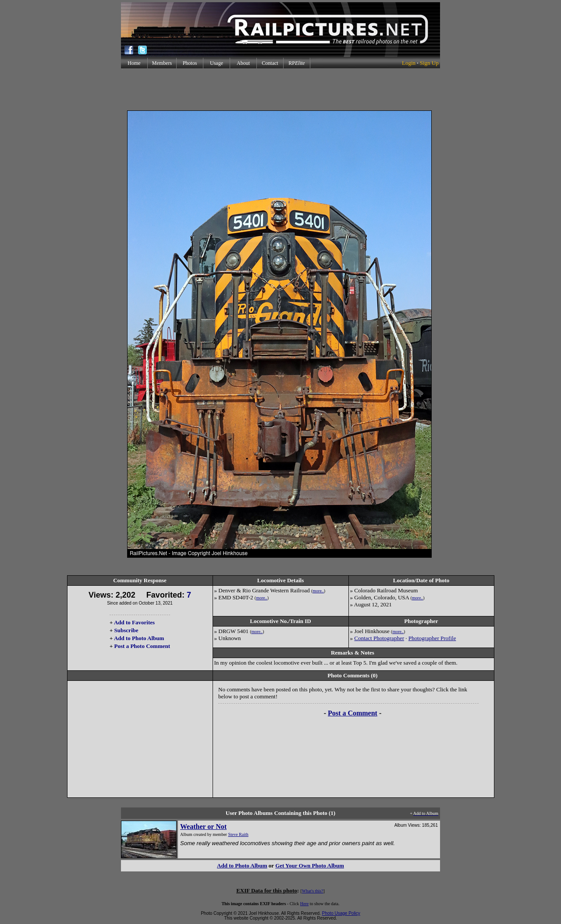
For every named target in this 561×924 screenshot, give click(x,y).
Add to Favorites (134, 622)
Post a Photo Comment (142, 646)
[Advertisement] (280, 89)
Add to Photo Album (139, 638)
